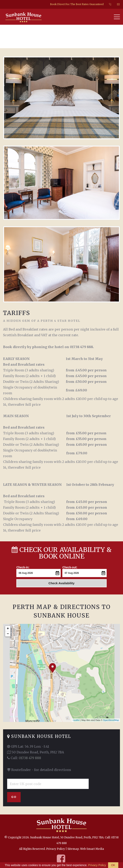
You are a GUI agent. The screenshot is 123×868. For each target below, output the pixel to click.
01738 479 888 (30, 758)
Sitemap (73, 849)
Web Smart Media (92, 849)
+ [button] (8, 628)
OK (113, 865)
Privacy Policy (56, 849)
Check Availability (61, 583)
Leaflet (76, 720)
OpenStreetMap (111, 720)
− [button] (8, 634)
